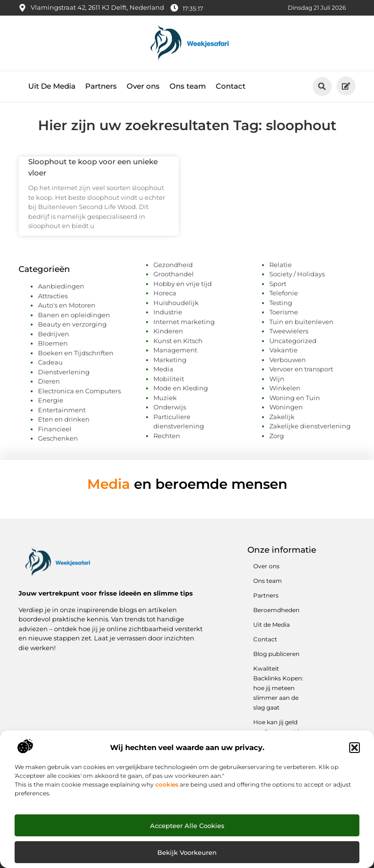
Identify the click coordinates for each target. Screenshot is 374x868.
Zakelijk (282, 417)
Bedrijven (54, 334)
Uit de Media (271, 625)
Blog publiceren (276, 654)
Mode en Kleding (181, 388)
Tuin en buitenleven (301, 322)
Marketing (170, 360)
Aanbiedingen (61, 286)
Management (175, 350)
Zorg (277, 436)
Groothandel (174, 274)
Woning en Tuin (295, 398)
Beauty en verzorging (72, 324)
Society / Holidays (297, 274)
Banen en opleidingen (74, 315)
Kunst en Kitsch (178, 341)
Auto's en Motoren (67, 305)
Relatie (280, 265)
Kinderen (168, 331)
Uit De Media (52, 86)
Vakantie (283, 350)
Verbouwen (288, 360)
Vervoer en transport (301, 369)
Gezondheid (173, 265)
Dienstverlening (64, 372)
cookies (167, 784)
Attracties (53, 296)
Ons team (188, 86)
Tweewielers (289, 331)
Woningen (286, 407)
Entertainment (62, 410)
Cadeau (50, 362)
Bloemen (53, 343)
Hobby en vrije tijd (183, 284)
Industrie (168, 312)
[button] (355, 748)
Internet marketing (184, 322)
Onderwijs (170, 407)
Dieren (49, 381)
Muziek (165, 398)
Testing (281, 303)
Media (163, 369)
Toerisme (284, 312)
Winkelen (285, 388)
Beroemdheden (276, 610)
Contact (231, 86)
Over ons (143, 86)
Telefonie (284, 293)
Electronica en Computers (79, 391)
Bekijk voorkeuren (187, 852)
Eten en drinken (64, 419)
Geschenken (58, 438)
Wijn (277, 379)
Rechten (167, 436)
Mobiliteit (169, 379)
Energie (51, 400)
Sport (278, 284)
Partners (101, 86)
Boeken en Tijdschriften (76, 353)
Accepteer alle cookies (187, 826)
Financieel (55, 429)
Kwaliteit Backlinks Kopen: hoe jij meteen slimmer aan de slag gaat (278, 688)
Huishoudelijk (176, 303)
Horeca (165, 293)
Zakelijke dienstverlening (310, 426)
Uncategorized (293, 341)
